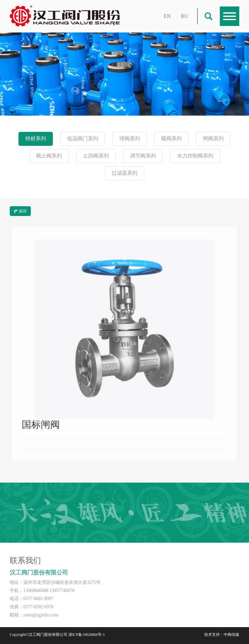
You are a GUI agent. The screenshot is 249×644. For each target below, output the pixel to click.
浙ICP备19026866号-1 (87, 635)
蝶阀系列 (172, 139)
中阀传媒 (231, 635)
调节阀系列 (143, 156)
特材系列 (36, 139)
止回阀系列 (96, 156)
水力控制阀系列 (195, 156)
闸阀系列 (213, 139)
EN (167, 16)
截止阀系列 (49, 156)
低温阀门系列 (83, 139)
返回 (20, 211)
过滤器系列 (124, 173)
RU (184, 16)
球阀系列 (130, 139)
